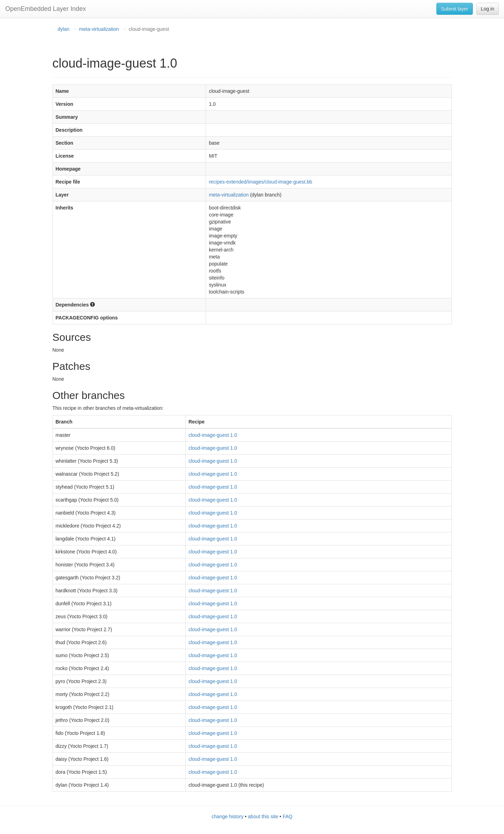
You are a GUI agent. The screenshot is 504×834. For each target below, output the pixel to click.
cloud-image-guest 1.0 (213, 435)
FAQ (288, 816)
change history (227, 816)
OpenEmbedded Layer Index (46, 9)
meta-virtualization (99, 29)
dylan (64, 29)
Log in (488, 9)
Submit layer (455, 9)
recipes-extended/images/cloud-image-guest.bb (260, 182)
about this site (263, 816)
